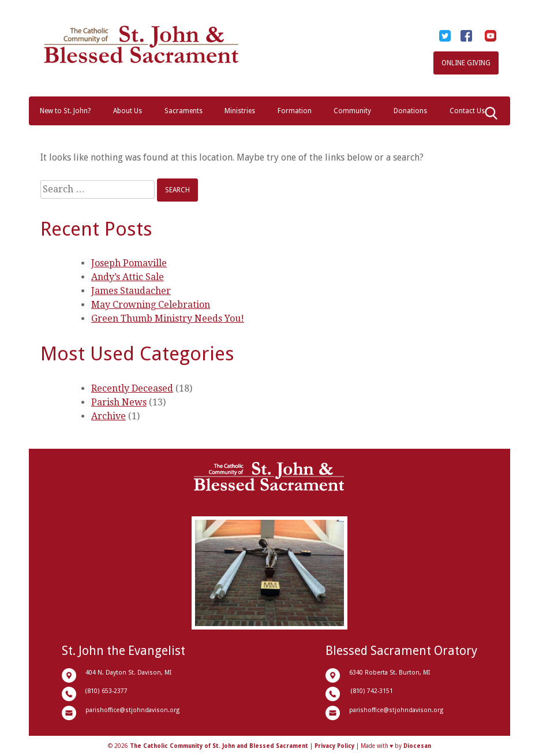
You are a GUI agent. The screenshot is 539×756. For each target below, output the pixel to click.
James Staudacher (131, 291)
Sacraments (184, 111)
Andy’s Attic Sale (128, 277)
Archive (108, 416)
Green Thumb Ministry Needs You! (168, 319)
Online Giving (466, 63)
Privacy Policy (334, 746)
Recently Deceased (132, 388)
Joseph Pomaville (129, 263)
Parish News (119, 402)
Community (352, 111)
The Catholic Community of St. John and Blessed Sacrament (219, 746)
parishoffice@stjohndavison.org (132, 710)
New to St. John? (65, 111)
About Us (128, 111)
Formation (295, 111)
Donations (410, 111)
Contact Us (467, 111)
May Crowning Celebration (151, 305)
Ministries (240, 111)
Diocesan (417, 746)
